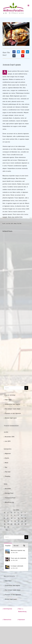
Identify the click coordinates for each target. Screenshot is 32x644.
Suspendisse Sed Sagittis (12, 404)
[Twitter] (18, 52)
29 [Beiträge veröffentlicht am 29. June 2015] (5, 527)
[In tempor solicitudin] (7, 566)
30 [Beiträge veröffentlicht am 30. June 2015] (8, 527)
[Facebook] (14, 52)
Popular (8, 546)
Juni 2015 (8, 441)
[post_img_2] (16, 34)
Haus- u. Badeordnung (22, 610)
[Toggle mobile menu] (29, 5)
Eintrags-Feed (9, 493)
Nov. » (8, 530)
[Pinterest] (23, 56)
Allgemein (8, 454)
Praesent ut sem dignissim (13, 413)
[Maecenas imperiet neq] (7, 551)
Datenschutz (7, 620)
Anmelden (8, 489)
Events (7, 458)
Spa (6, 467)
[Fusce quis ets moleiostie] (7, 559)
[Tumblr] (14, 56)
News (15, 224)
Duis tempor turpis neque (13, 409)
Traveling (8, 476)
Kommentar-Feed (10, 498)
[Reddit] (23, 52)
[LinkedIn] (27, 52)
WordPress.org (9, 502)
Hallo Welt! (8, 400)
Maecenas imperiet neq (18, 550)
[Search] (26, 388)
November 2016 (10, 437)
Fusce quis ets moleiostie (18, 558)
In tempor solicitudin (17, 566)
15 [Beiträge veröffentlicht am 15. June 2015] (5, 521)
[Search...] (14, 388)
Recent (16, 546)
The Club (19, 224)
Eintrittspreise (8, 609)
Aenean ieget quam (11, 418)
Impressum (22, 620)
